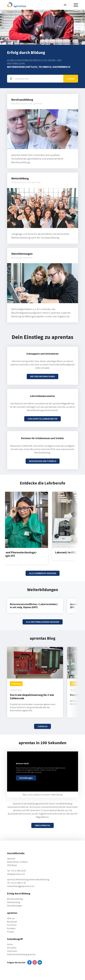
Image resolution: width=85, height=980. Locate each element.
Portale (11, 932)
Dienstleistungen (15, 906)
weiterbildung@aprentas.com (21, 886)
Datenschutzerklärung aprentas (21, 954)
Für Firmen (12, 925)
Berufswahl (12, 922)
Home (10, 944)
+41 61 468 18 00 (18, 871)
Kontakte (11, 928)
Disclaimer (12, 948)
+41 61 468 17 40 (18, 883)
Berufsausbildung (15, 899)
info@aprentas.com (16, 874)
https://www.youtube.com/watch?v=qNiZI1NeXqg (43, 795)
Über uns (11, 918)
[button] (67, 5)
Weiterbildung (13, 902)
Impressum (12, 951)
